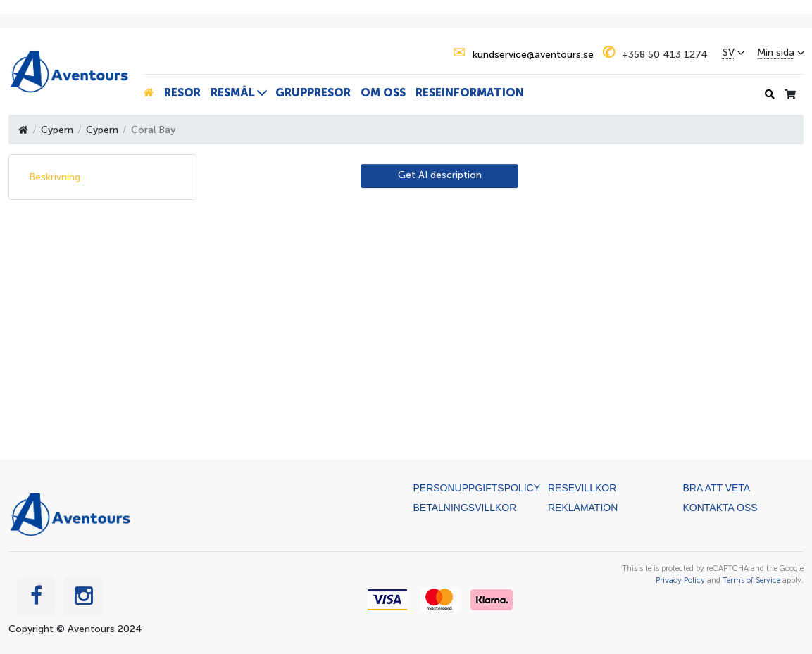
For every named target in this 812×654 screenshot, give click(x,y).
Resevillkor (582, 488)
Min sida (776, 53)
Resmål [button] (233, 93)
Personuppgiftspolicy (477, 488)
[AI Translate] (439, 176)
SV (729, 53)
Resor (182, 93)
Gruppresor (313, 93)
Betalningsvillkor (465, 508)
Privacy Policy (680, 580)
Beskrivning (55, 177)
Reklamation (583, 508)
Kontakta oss (720, 508)
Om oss (383, 93)
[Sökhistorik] (770, 95)
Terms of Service (751, 580)
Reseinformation (470, 93)
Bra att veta (717, 488)
